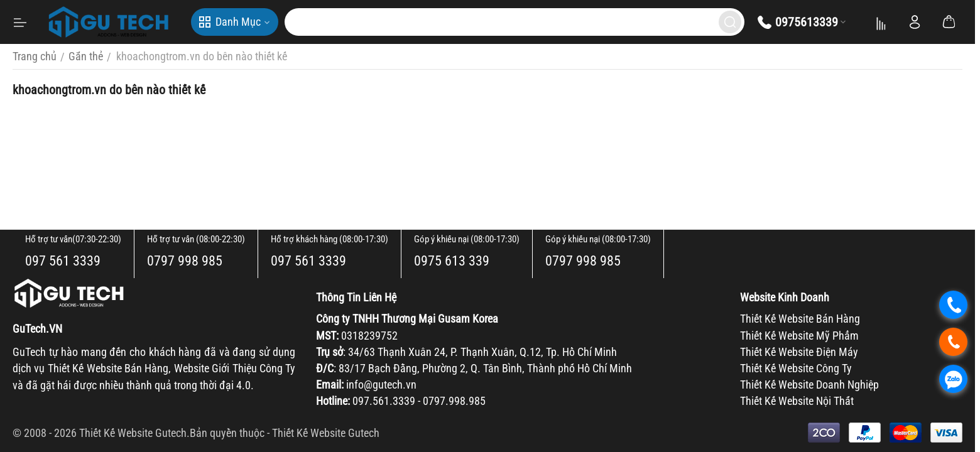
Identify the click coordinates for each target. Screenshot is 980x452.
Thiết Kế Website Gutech (326, 433)
